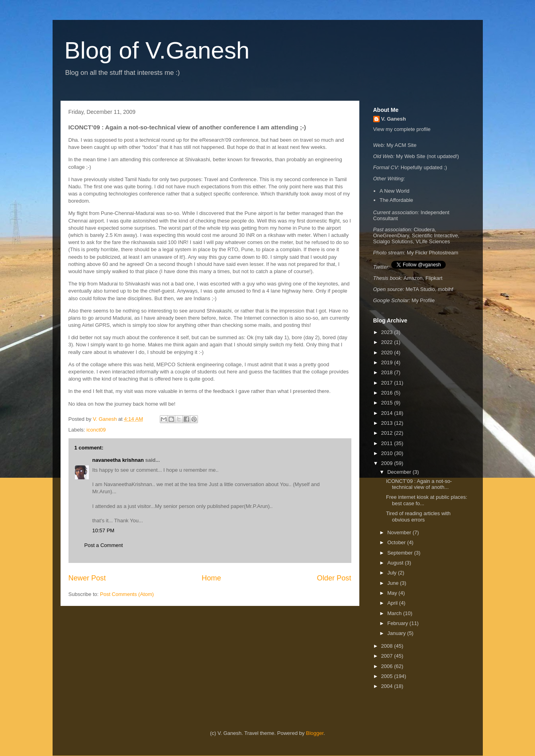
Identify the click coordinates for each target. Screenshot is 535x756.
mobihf (446, 289)
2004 (388, 686)
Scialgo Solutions (393, 241)
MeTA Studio (420, 289)
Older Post (334, 578)
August (396, 563)
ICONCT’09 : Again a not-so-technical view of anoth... (419, 484)
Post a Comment (104, 545)
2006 (388, 666)
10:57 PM (104, 530)
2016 (388, 393)
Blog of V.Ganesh (157, 50)
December (400, 472)
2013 (388, 423)
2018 (388, 372)
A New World (395, 191)
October (397, 542)
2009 (388, 463)
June (394, 583)
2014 (388, 413)
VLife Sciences (433, 241)
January (397, 633)
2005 (388, 676)
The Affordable (396, 200)
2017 (388, 383)
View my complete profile (402, 129)
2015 (388, 403)
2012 (388, 433)
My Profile (423, 300)
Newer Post (87, 578)
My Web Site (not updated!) (427, 156)
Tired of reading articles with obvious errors (418, 517)
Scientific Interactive (435, 235)
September (401, 553)
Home (211, 578)
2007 (388, 656)
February (398, 623)
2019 (388, 362)
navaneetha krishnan (118, 460)
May (393, 593)
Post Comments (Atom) (127, 594)
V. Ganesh (394, 119)
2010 (388, 453)
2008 (388, 646)
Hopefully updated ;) (424, 167)
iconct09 (96, 430)
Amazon (413, 278)
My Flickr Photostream (432, 253)
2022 (388, 342)
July (393, 573)
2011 (388, 443)
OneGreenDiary (391, 235)
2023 (388, 332)
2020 (388, 353)
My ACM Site (401, 145)
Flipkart (434, 278)
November (400, 532)
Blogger (315, 733)
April (393, 603)
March (395, 613)
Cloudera (424, 230)
